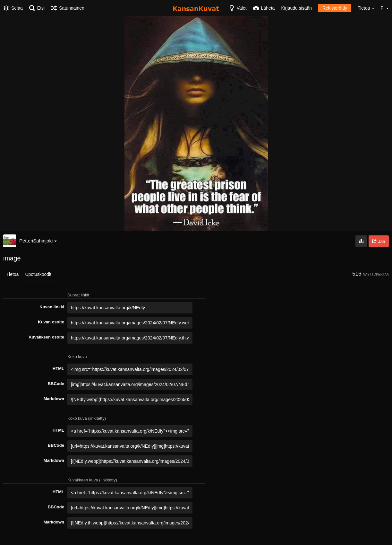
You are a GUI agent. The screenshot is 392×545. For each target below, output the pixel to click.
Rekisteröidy (335, 8)
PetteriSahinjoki (38, 241)
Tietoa (13, 274)
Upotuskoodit (38, 274)
